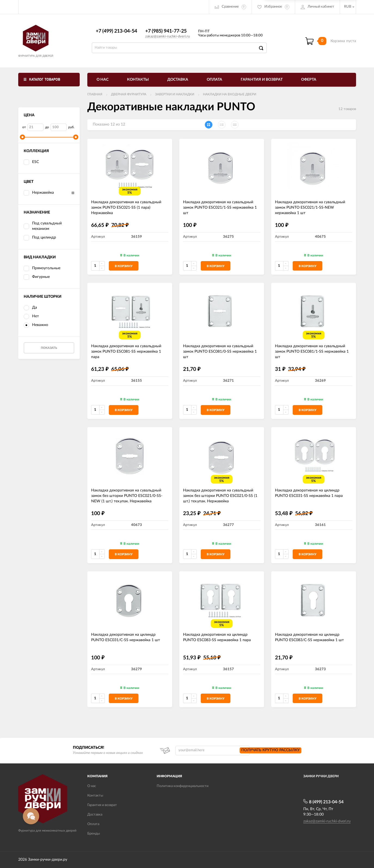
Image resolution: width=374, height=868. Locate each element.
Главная (95, 94)
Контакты (138, 80)
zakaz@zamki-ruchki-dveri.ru (168, 37)
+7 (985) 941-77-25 (166, 31)
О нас (103, 80)
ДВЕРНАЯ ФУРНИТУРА (129, 94)
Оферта (309, 80)
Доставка (178, 80)
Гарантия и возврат (262, 80)
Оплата (214, 80)
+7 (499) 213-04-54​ (116, 31)
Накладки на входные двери (230, 94)
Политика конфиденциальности (183, 786)
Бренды (94, 834)
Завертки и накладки (175, 94)
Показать (49, 348)
